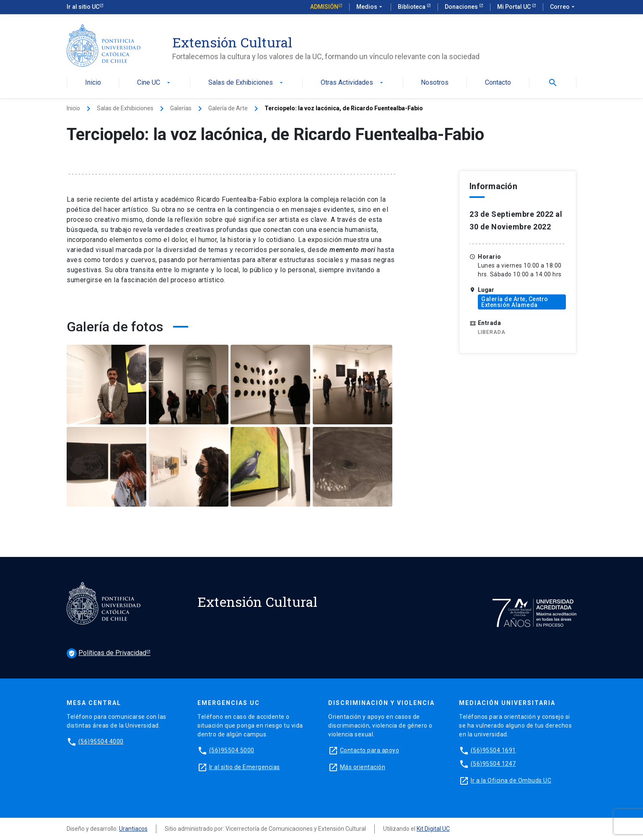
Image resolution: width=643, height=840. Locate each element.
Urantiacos (133, 829)
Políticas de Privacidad (106, 653)
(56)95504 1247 (493, 764)
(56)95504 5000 (232, 750)
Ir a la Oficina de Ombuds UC (511, 780)
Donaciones (462, 7)
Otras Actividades (353, 83)
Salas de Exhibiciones (246, 83)
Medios (370, 7)
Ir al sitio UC (83, 7)
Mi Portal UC (515, 7)
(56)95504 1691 (493, 750)
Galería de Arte (228, 108)
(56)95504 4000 (101, 741)
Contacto (498, 83)
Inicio (93, 83)
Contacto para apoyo (370, 750)
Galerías (181, 108)
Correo (563, 7)
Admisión (324, 7)
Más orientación (363, 767)
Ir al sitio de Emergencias (245, 767)
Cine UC (154, 83)
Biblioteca (412, 7)
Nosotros (435, 83)
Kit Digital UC (433, 829)
